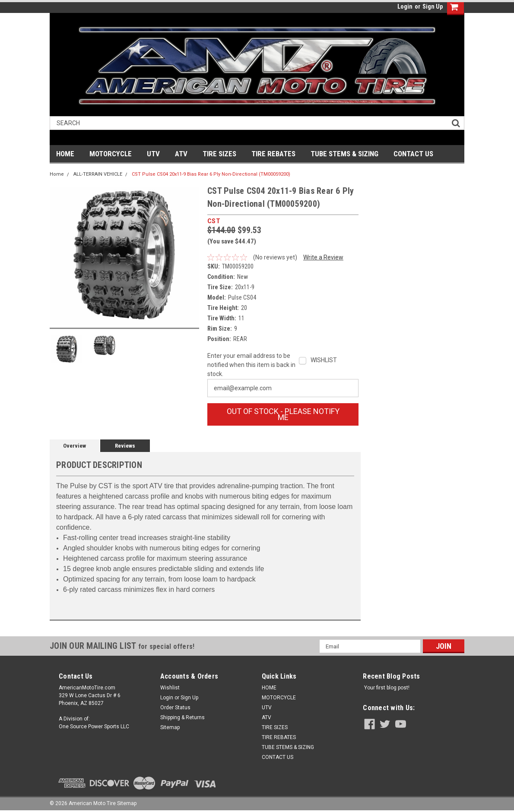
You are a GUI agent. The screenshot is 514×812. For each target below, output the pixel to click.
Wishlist (170, 688)
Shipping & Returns (182, 717)
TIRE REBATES (273, 154)
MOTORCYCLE (111, 154)
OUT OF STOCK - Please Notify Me (283, 414)
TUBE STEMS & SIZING (344, 154)
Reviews (125, 446)
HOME (65, 154)
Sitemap (170, 727)
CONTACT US (413, 154)
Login (405, 6)
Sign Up (433, 6)
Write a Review (323, 257)
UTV (153, 154)
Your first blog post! (387, 688)
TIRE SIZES (219, 154)
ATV (181, 154)
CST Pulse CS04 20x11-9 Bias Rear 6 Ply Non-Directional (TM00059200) (211, 174)
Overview (75, 446)
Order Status (175, 708)
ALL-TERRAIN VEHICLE (98, 174)
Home (57, 174)
